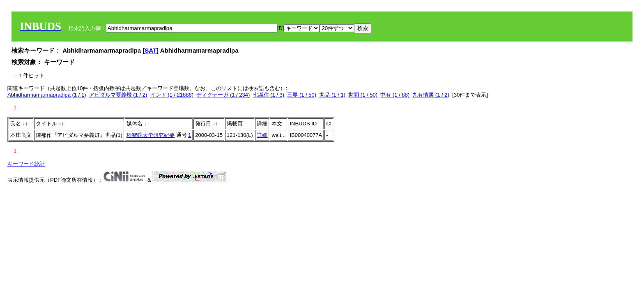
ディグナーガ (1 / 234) (223, 95)
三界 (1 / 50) (302, 95)
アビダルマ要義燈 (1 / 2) (118, 95)
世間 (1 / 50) (363, 95)
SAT (151, 50)
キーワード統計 (26, 164)
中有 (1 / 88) (395, 95)
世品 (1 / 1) (332, 95)
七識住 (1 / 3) (269, 95)
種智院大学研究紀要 (151, 135)
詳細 (262, 135)
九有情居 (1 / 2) (431, 95)
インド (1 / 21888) (172, 95)
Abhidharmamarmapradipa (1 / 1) (47, 95)
